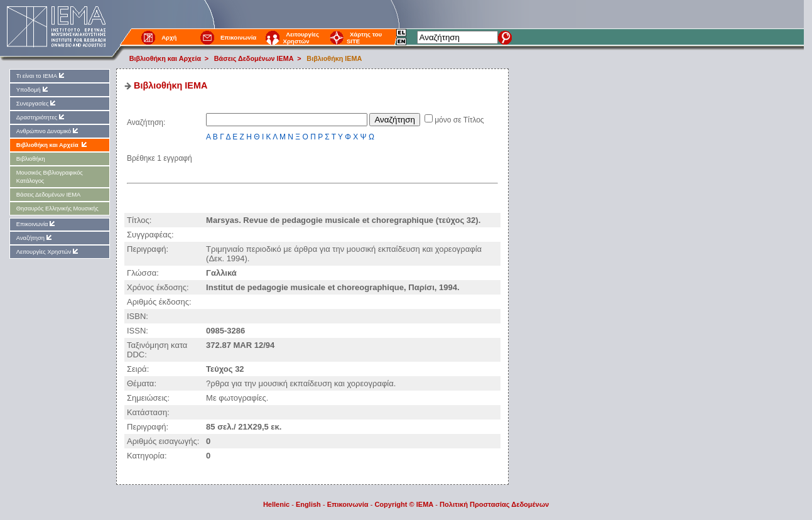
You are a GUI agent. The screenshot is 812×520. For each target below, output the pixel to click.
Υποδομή (33, 89)
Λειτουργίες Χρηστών (301, 38)
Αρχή (169, 37)
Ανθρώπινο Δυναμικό (48, 131)
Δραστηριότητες (41, 117)
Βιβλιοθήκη (31, 159)
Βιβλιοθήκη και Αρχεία (165, 58)
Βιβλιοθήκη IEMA (334, 58)
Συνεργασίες (37, 103)
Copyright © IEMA (404, 504)
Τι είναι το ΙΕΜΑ (41, 76)
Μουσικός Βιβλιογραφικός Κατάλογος (50, 177)
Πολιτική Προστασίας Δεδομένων (494, 504)
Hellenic (276, 504)
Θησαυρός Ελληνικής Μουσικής (57, 209)
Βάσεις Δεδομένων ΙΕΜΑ (254, 58)
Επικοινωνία (238, 37)
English (308, 504)
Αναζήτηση (35, 238)
